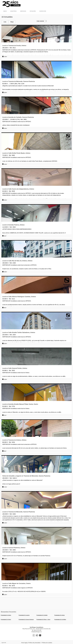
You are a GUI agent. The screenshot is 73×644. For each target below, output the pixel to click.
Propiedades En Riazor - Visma (43, 619)
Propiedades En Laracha (24, 615)
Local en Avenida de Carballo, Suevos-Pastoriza (18, 117)
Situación (33, 11)
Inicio (5, 11)
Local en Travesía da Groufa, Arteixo (14, 46)
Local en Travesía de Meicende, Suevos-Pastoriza (19, 81)
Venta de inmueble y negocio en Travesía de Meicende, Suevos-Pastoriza (26, 476)
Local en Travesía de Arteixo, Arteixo (14, 440)
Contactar (43, 11)
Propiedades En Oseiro (6, 619)
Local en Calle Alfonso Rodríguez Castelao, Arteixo (19, 297)
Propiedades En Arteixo (6, 615)
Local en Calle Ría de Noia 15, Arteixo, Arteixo (17, 261)
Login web (4, 643)
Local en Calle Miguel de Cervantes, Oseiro (16, 583)
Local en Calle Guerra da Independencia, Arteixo (18, 189)
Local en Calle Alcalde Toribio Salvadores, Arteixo (19, 332)
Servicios (23, 11)
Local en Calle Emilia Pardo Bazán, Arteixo (16, 153)
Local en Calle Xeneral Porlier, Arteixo (15, 368)
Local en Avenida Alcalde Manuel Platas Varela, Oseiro (20, 404)
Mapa (12, 22)
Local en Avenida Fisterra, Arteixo (13, 225)
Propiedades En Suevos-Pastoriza (26, 619)
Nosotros (13, 11)
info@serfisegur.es (37, 632)
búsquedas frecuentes (9, 612)
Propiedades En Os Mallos (60, 619)
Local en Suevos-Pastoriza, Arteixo (14, 548)
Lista (5, 22)
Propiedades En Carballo (42, 615)
